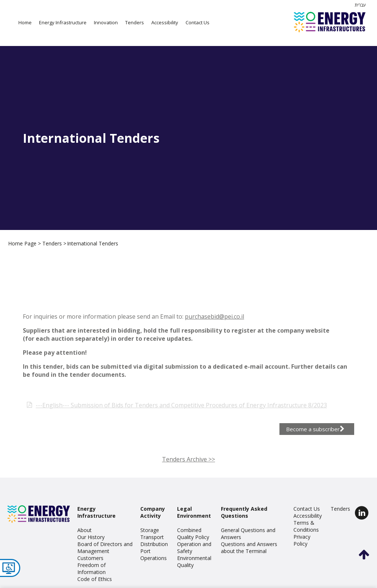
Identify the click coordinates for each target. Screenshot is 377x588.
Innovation (106, 22)
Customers (90, 558)
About (84, 530)
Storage (150, 530)
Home (25, 22)
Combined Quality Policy (193, 534)
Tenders (135, 22)
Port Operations (154, 555)
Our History (91, 537)
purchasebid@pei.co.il (214, 327)
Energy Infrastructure (63, 22)
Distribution (154, 544)
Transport (152, 537)
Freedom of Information (91, 568)
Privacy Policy (302, 540)
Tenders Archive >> (188, 470)
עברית (360, 5)
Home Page (23, 243)
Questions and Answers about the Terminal (249, 548)
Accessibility (165, 22)
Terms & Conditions (306, 526)
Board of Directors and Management (105, 548)
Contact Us (198, 22)
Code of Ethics (95, 579)
